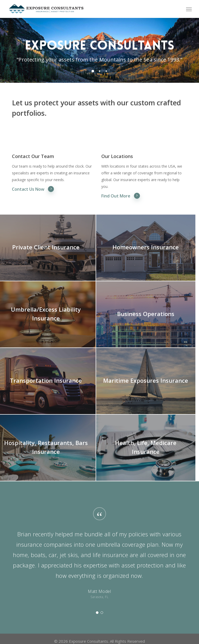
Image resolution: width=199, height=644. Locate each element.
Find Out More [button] (121, 196)
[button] (189, 9)
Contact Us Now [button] (33, 189)
